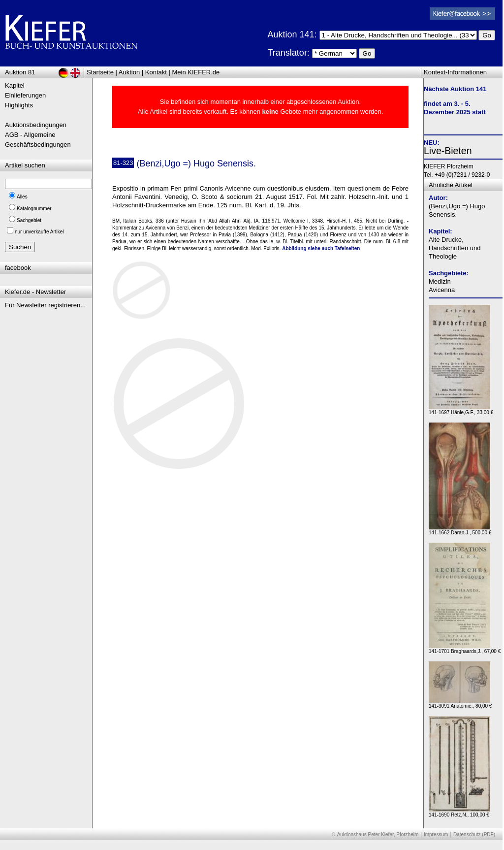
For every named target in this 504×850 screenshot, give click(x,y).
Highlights (19, 105)
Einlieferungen (25, 95)
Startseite (100, 72)
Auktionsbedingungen (36, 125)
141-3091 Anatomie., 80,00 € (460, 703)
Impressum (436, 834)
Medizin (440, 281)
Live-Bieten (448, 151)
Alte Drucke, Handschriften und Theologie (455, 248)
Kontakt (156, 72)
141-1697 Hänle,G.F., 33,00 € (461, 410)
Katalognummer (34, 209)
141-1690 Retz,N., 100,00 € (459, 812)
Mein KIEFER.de (196, 72)
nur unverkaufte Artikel (39, 232)
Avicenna (442, 290)
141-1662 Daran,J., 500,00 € (460, 530)
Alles (22, 197)
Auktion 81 (20, 72)
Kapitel (15, 85)
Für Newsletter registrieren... (45, 305)
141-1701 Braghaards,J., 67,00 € (465, 649)
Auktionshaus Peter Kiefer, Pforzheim (378, 834)
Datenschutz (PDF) (474, 834)
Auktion (129, 72)
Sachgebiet (29, 220)
